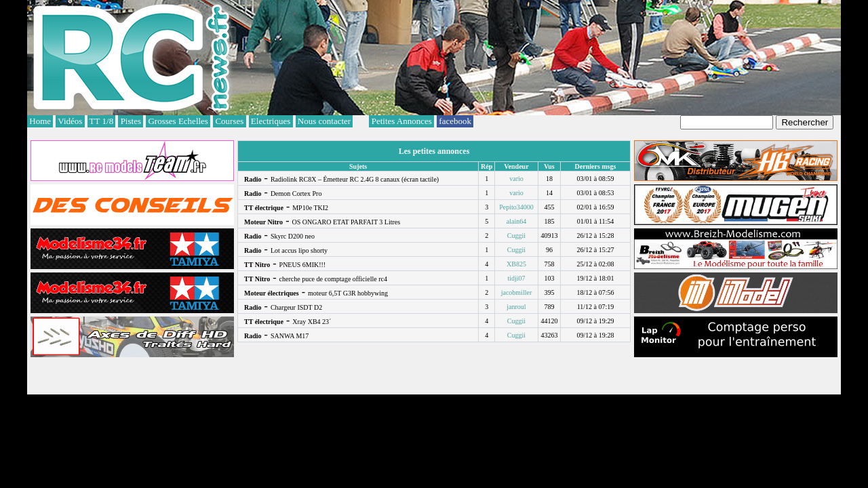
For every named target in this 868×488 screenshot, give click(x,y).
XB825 (516, 264)
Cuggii (516, 236)
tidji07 (516, 278)
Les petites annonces (434, 151)
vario (516, 179)
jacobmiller (517, 292)
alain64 (516, 221)
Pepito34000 (516, 207)
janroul (516, 307)
